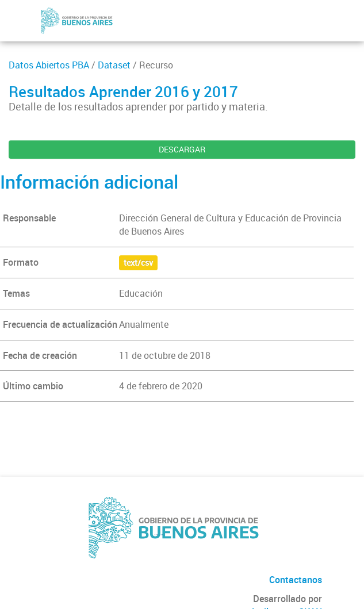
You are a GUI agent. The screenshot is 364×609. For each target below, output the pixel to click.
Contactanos (296, 580)
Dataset (114, 65)
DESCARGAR (182, 149)
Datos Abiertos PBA (49, 65)
